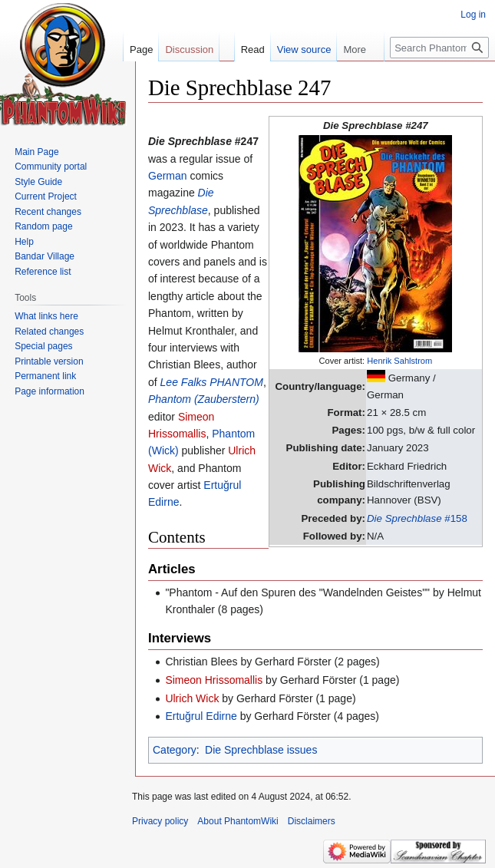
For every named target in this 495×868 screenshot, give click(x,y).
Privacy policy (160, 821)
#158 (417, 518)
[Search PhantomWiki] (439, 48)
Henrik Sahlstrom (399, 361)
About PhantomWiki (238, 821)
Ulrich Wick (192, 698)
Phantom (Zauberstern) (204, 399)
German (168, 176)
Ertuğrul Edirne (201, 716)
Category (175, 750)
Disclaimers (312, 821)
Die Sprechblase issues (261, 750)
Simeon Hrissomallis (214, 680)
